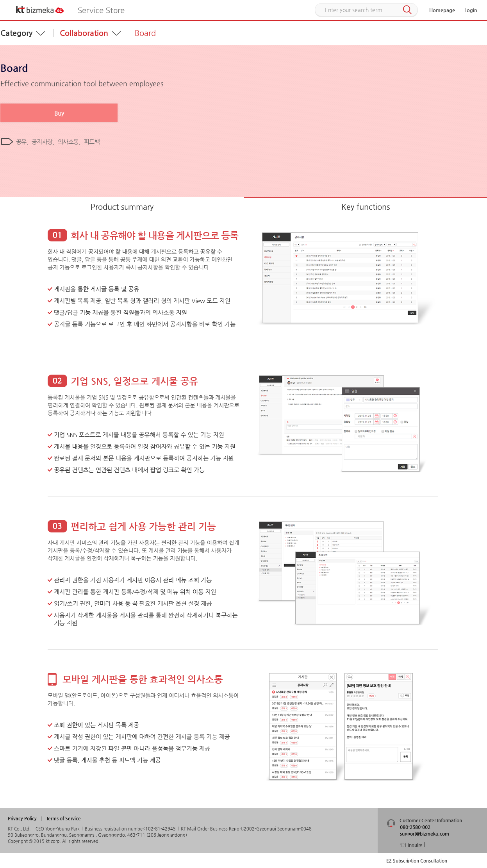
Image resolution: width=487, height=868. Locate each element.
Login (471, 10)
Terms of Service (63, 818)
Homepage (442, 10)
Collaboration (84, 33)
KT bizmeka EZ (40, 10)
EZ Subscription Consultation (417, 861)
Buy (59, 113)
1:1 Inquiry (411, 845)
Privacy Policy (22, 818)
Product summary (122, 207)
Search (407, 10)
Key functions (366, 207)
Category (16, 33)
